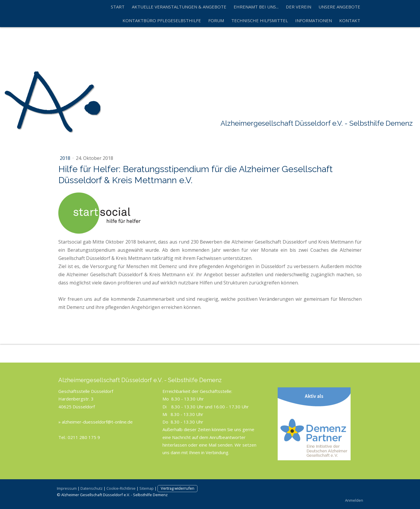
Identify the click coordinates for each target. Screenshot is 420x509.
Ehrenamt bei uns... (256, 7)
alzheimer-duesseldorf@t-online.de (97, 422)
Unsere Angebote (339, 7)
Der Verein (299, 7)
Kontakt (350, 20)
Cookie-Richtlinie (121, 488)
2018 (66, 158)
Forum (216, 20)
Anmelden (354, 500)
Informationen (314, 20)
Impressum (67, 488)
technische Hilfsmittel (260, 20)
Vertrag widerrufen (177, 488)
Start (118, 7)
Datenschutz (92, 488)
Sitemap (147, 488)
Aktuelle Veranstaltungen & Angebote (179, 7)
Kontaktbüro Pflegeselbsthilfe (162, 20)
